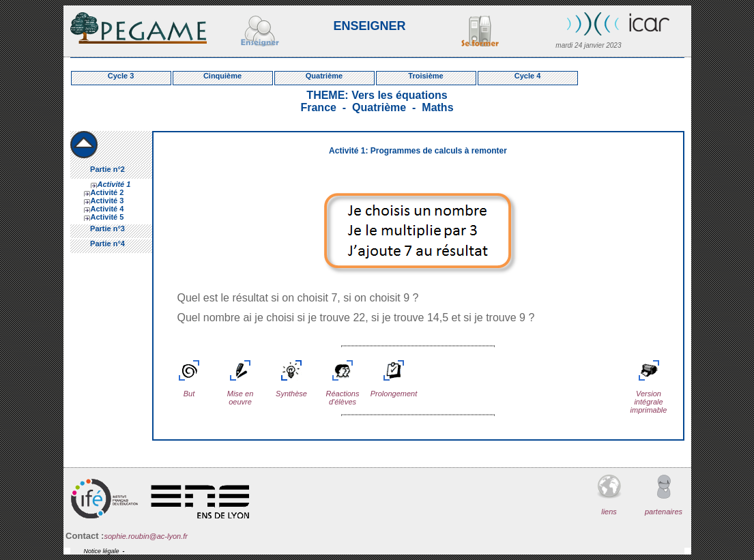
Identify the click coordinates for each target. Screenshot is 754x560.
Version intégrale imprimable (649, 394)
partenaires (664, 495)
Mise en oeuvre (241, 390)
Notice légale (102, 551)
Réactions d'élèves (343, 390)
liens (609, 495)
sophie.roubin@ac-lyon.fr (145, 536)
